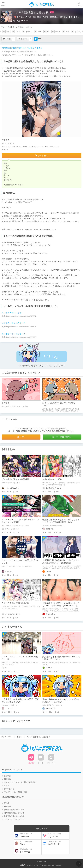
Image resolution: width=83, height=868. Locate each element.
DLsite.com (30, 835)
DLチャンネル (42, 4)
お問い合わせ (9, 789)
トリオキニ (30, 851)
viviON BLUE (58, 843)
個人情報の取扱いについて (14, 813)
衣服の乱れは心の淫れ (52, 479)
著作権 (7, 803)
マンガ (26, 21)
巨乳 (68, 32)
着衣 (8, 32)
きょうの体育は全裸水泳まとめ (15, 603)
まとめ (19, 735)
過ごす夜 (6, 403)
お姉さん (29, 32)
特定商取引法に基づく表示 (14, 810)
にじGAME (58, 835)
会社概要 (7, 776)
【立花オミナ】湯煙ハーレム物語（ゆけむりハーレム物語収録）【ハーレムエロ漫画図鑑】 (61, 605)
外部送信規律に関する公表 (14, 816)
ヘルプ (7, 786)
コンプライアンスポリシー (14, 819)
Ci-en (30, 843)
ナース (58, 32)
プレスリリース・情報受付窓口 (16, 792)
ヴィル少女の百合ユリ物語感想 (15, 479)
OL (48, 32)
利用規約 (7, 779)
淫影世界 (6, 140)
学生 (40, 32)
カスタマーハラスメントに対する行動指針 (20, 782)
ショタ (18, 32)
